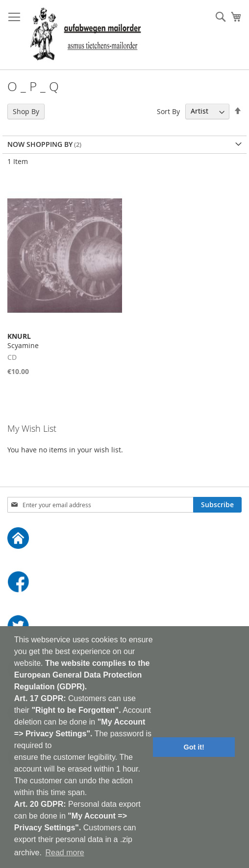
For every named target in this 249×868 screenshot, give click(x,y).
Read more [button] (64, 853)
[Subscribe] (217, 505)
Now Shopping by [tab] (40, 144)
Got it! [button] (194, 747)
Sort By (168, 111)
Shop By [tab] (26, 111)
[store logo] (86, 35)
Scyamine (23, 341)
